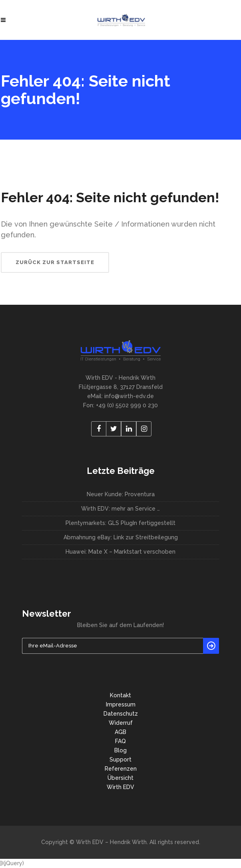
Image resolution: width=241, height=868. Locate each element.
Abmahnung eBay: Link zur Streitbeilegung (121, 537)
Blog (120, 750)
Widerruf (121, 723)
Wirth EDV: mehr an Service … (120, 509)
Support (120, 759)
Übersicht (120, 778)
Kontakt (120, 695)
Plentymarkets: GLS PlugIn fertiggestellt (120, 523)
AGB (120, 732)
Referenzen (121, 769)
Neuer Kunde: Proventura (121, 494)
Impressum (121, 704)
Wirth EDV (120, 787)
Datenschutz (121, 714)
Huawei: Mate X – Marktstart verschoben (120, 552)
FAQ (120, 741)
